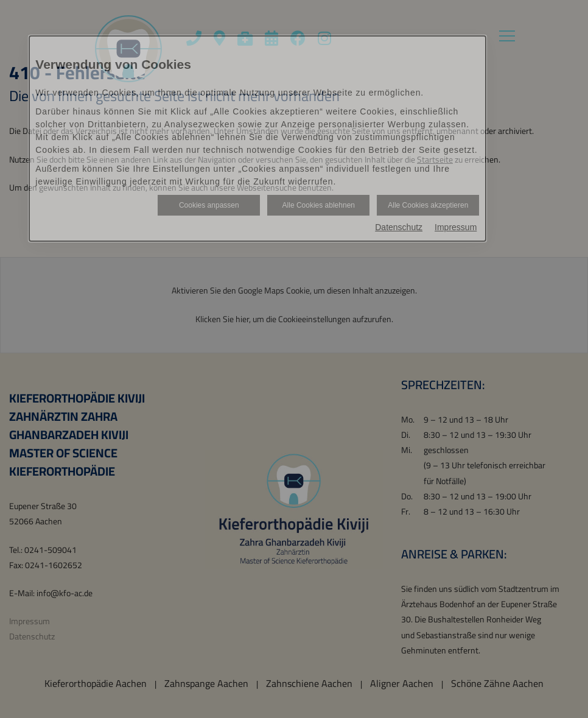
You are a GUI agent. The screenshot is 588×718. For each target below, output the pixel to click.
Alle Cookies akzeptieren (428, 205)
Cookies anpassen (209, 205)
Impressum (456, 227)
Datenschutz (399, 227)
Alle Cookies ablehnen (319, 205)
